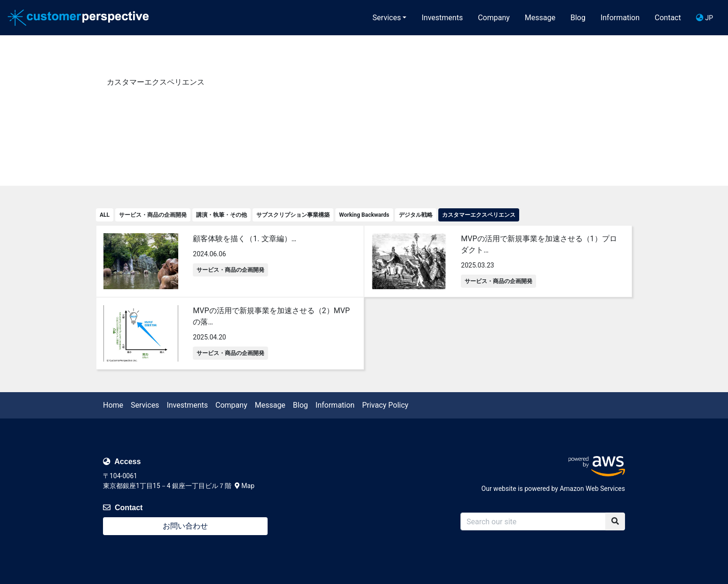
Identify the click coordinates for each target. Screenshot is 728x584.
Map (245, 486)
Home (113, 405)
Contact (668, 18)
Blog (578, 18)
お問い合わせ (185, 526)
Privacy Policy (385, 405)
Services (387, 18)
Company (494, 18)
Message (540, 18)
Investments (442, 18)
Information (620, 18)
